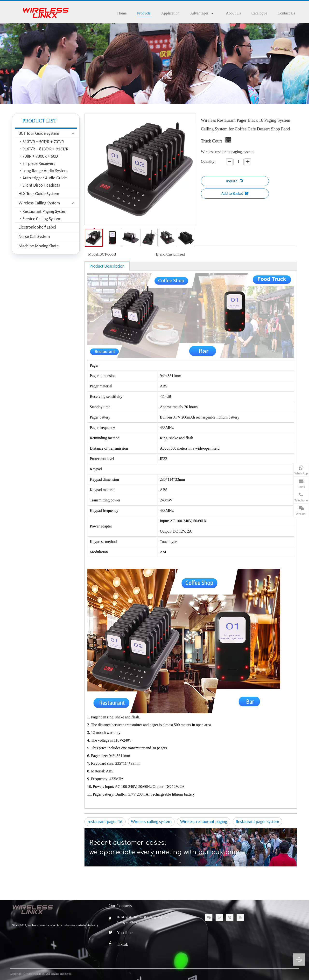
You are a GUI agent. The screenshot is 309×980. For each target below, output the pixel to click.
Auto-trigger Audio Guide (45, 178)
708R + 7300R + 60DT (41, 156)
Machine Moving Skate (39, 246)
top (299, 959)
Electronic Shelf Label (37, 227)
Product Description (107, 266)
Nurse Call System (34, 237)
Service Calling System (42, 219)
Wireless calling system (151, 822)
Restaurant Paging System (45, 211)
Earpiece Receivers (39, 163)
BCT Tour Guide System (39, 133)
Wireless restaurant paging (204, 822)
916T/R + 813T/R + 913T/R (45, 149)
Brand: (161, 254)
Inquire (235, 181)
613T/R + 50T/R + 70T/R (43, 142)
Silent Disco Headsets (41, 185)
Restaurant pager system (257, 822)
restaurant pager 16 (105, 822)
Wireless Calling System (39, 203)
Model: (94, 254)
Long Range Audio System (45, 171)
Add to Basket (235, 193)
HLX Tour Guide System (39, 194)
